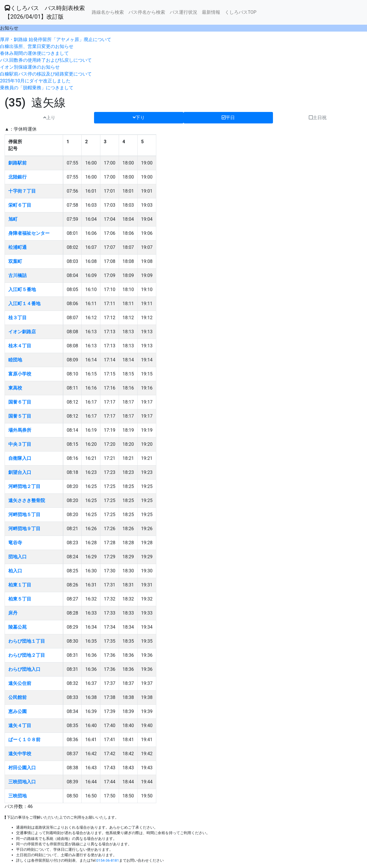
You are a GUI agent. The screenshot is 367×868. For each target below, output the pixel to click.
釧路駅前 (17, 163)
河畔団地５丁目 (24, 515)
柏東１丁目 (20, 585)
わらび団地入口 (24, 669)
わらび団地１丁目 (27, 641)
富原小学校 (20, 374)
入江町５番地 (22, 289)
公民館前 (17, 697)
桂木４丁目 (20, 346)
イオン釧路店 (22, 332)
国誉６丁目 (20, 402)
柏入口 (15, 571)
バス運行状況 (183, 12)
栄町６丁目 (20, 205)
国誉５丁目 (20, 416)
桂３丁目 (17, 318)
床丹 (13, 613)
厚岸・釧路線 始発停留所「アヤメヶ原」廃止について (56, 39)
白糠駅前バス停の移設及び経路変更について (46, 74)
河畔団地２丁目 (24, 486)
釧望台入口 (20, 472)
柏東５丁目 (20, 599)
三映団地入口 (22, 782)
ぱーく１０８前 (24, 740)
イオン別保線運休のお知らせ (30, 67)
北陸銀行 (17, 177)
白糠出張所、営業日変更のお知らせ (37, 46)
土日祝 (318, 118)
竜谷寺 (15, 543)
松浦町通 (17, 247)
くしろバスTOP (241, 12)
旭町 (13, 219)
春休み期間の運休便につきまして (34, 53)
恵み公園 (17, 711)
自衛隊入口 (20, 458)
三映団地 (17, 796)
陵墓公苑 (17, 627)
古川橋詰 (17, 275)
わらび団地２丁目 (27, 655)
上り (49, 118)
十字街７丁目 (22, 191)
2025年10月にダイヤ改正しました (35, 81)
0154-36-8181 (108, 860)
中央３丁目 (20, 444)
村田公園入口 (22, 768)
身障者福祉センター (29, 233)
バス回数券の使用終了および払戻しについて (46, 60)
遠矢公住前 (20, 683)
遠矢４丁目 (20, 725)
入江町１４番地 (24, 304)
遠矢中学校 (20, 754)
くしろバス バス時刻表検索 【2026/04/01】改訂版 (45, 12)
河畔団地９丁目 (24, 529)
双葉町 (15, 261)
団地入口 (17, 557)
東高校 (15, 388)
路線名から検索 (108, 12)
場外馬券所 (20, 430)
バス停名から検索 (147, 12)
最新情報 (211, 12)
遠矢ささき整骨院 (27, 500)
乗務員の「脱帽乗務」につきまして (37, 88)
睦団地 (15, 360)
